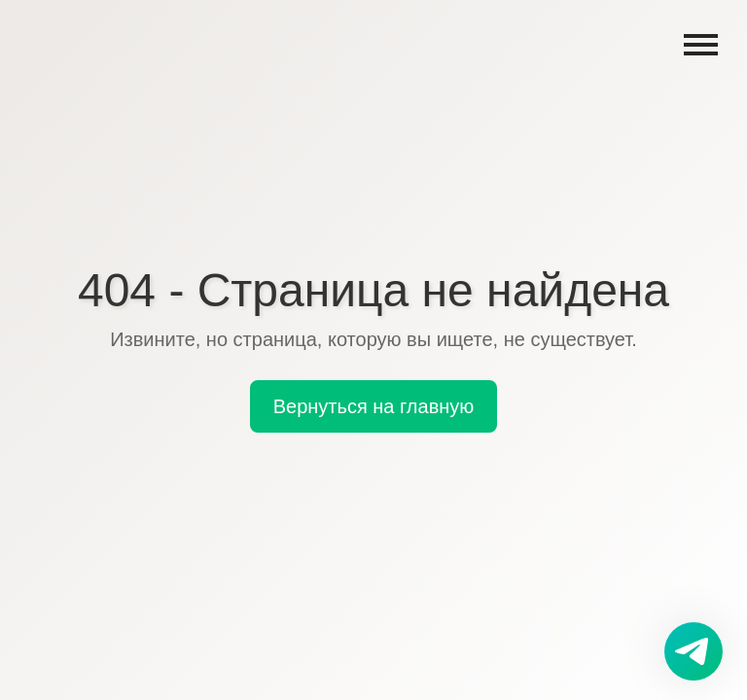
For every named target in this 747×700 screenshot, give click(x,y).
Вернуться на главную (374, 406)
